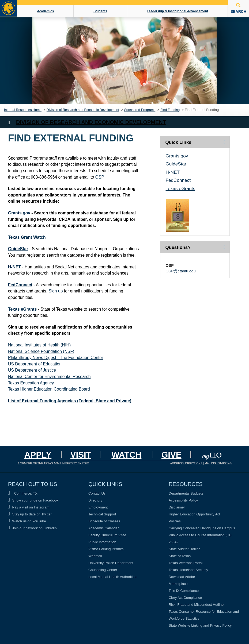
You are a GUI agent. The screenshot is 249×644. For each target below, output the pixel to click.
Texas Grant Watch (27, 237)
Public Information (102, 542)
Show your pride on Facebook (33, 500)
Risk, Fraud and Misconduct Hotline (196, 605)
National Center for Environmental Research (49, 377)
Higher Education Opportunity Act (194, 514)
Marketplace (178, 584)
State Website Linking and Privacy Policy (200, 625)
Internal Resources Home (23, 110)
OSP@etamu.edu (181, 271)
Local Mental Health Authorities (112, 577)
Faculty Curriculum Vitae (107, 535)
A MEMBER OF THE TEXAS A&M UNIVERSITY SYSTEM (53, 463)
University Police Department (111, 563)
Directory (95, 500)
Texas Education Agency (31, 383)
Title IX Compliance (184, 591)
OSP (100, 177)
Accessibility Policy (183, 500)
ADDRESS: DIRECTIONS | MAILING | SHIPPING (201, 463)
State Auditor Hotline (185, 549)
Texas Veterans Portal (186, 563)
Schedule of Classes (104, 521)
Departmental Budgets (186, 493)
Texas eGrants (22, 309)
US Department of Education (35, 364)
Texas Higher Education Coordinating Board (49, 389)
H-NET (14, 267)
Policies (175, 521)
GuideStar (18, 249)
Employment (98, 507)
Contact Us (97, 493)
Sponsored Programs (140, 110)
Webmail (95, 556)
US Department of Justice (32, 370)
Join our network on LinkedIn (32, 528)
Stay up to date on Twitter (30, 514)
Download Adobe (182, 577)
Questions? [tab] (178, 247)
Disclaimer (177, 507)
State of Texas (180, 556)
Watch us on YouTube (27, 521)
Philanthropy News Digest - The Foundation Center (56, 358)
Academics (45, 11)
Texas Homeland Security (188, 570)
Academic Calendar (103, 528)
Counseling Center (103, 570)
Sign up (56, 291)
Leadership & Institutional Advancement (177, 11)
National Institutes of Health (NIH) (39, 345)
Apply (38, 455)
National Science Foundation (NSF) (41, 351)
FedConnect (20, 285)
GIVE (171, 455)
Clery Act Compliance (185, 598)
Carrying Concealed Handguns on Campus (202, 528)
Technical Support (102, 514)
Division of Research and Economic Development (83, 110)
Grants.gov (19, 213)
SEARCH (238, 8)
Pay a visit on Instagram (29, 507)
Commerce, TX (23, 493)
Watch (126, 455)
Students (100, 11)
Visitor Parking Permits (106, 549)
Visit (81, 455)
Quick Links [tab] (178, 142)
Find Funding (170, 110)
